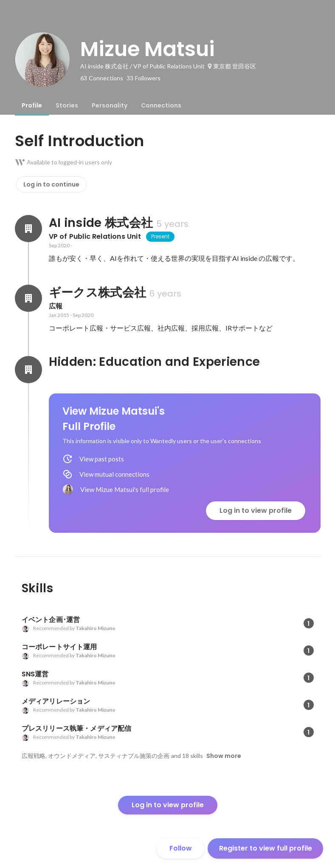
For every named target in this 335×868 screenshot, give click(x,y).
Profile (32, 105)
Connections (161, 105)
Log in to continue (51, 184)
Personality (110, 105)
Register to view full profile (266, 848)
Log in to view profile (256, 510)
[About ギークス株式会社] (28, 298)
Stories (67, 105)
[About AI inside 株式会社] (28, 229)
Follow (181, 848)
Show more (224, 756)
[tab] (32, 105)
